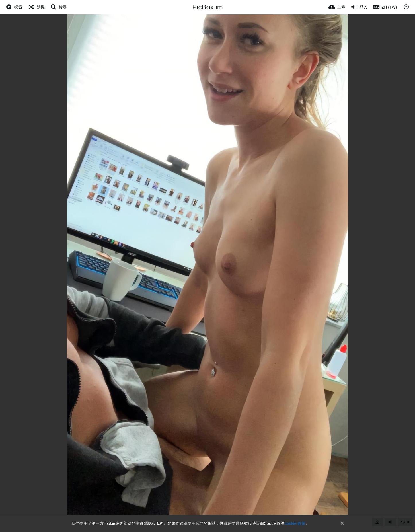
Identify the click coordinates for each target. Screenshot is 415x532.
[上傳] (337, 7)
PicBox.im (207, 7)
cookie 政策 (295, 523)
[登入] (359, 7)
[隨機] (36, 7)
